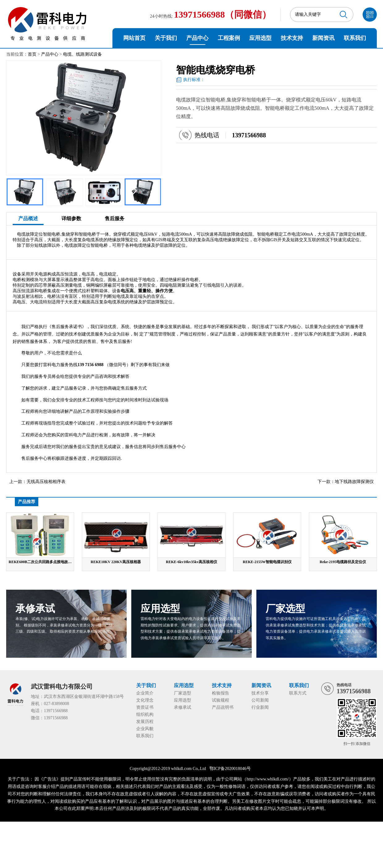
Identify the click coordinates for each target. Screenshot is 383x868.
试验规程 (221, 700)
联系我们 (355, 38)
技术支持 (292, 38)
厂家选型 (183, 693)
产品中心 (197, 38)
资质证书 (145, 707)
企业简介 (145, 693)
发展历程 (145, 722)
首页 (32, 54)
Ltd (203, 769)
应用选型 (260, 38)
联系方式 (298, 693)
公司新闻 (260, 700)
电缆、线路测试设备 (82, 54)
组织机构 (145, 714)
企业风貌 (145, 729)
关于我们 (166, 38)
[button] (133, 191)
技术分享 (260, 693)
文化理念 (145, 700)
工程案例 (229, 38)
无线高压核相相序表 (46, 482)
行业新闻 (260, 707)
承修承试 (183, 707)
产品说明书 (223, 707)
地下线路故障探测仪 (354, 482)
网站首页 (134, 38)
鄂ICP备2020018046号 (230, 769)
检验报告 (221, 693)
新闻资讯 (323, 38)
